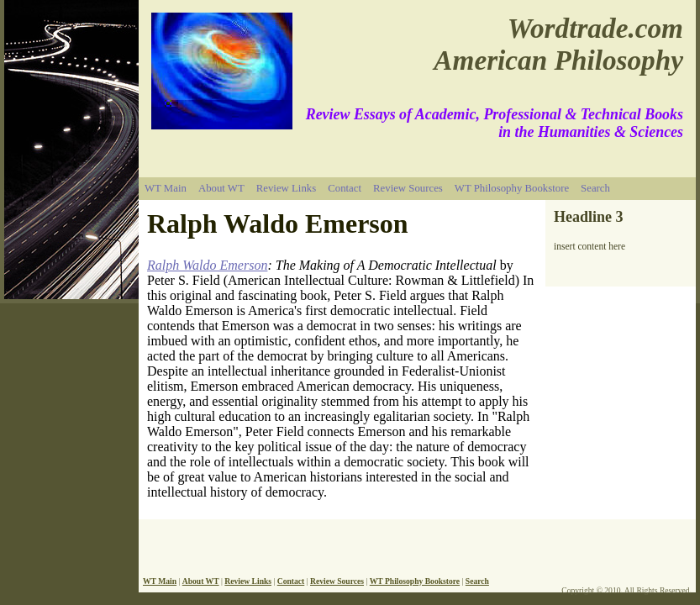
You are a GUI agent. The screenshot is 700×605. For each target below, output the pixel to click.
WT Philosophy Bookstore (512, 188)
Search (595, 188)
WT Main (166, 188)
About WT (221, 188)
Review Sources (408, 188)
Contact (345, 188)
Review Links (286, 188)
